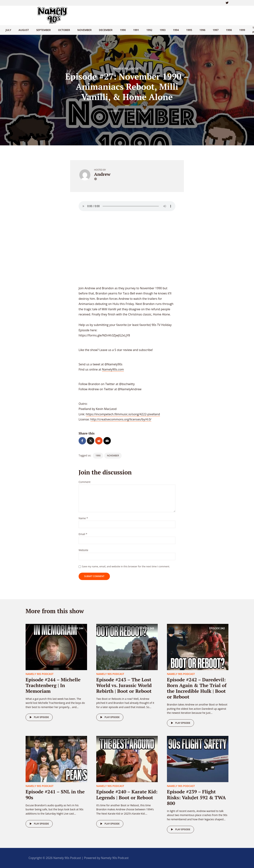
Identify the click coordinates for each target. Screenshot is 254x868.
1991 (136, 30)
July (8, 30)
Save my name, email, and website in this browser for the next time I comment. (126, 566)
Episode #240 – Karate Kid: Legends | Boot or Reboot (127, 794)
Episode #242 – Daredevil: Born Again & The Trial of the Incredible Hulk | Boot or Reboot (197, 688)
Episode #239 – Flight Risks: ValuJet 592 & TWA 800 (196, 797)
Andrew (115, 111)
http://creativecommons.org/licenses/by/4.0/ (121, 419)
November (84, 30)
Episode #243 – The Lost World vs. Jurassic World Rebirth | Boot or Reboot (124, 685)
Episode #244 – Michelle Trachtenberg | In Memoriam (53, 685)
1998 (229, 30)
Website (83, 550)
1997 (216, 30)
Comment (85, 482)
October (64, 30)
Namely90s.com (113, 369)
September (44, 30)
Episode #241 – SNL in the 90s (55, 794)
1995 (189, 30)
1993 (163, 30)
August (24, 30)
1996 (202, 30)
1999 (242, 30)
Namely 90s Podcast (127, 68)
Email (83, 534)
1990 (123, 30)
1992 (149, 30)
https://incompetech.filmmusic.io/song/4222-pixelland (123, 414)
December (106, 30)
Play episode (39, 717)
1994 (176, 30)
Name (83, 518)
